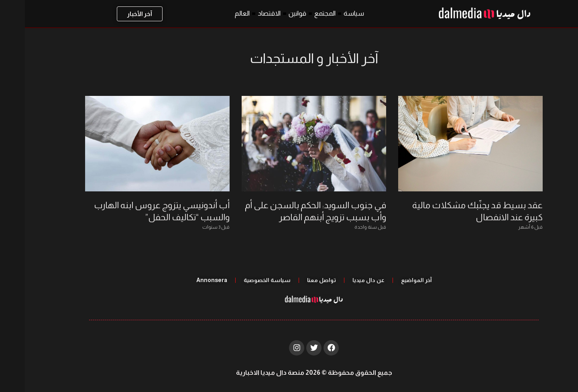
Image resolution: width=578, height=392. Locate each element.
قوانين (273, 13)
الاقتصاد (244, 13)
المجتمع (300, 13)
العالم (217, 13)
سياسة (329, 13)
